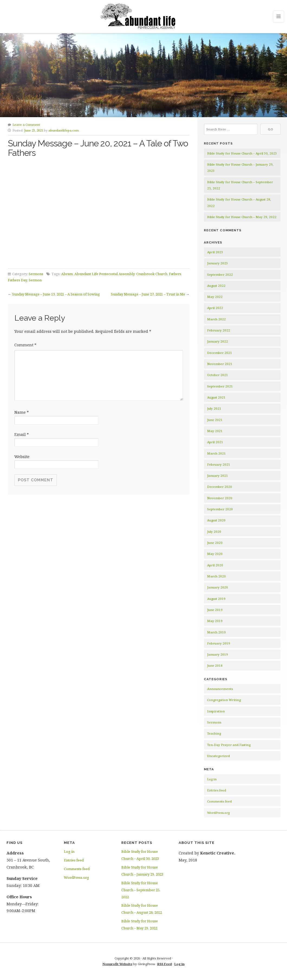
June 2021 (215, 420)
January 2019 (218, 654)
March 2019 (216, 632)
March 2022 (216, 319)
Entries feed (217, 790)
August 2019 (216, 599)
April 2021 (215, 442)
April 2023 (215, 252)
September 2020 (220, 509)
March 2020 (216, 576)
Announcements (220, 689)
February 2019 (219, 643)
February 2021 (219, 464)
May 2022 (215, 297)
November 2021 (220, 364)
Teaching (214, 733)
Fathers (175, 274)
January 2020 (218, 587)
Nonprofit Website (118, 964)
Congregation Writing (224, 700)
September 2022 (220, 274)
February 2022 (219, 330)
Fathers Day (17, 280)
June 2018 (215, 665)
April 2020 (215, 565)
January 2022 (218, 341)
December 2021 (220, 353)
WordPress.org (218, 813)
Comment (25, 345)
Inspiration (216, 711)
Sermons (36, 274)
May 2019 (215, 621)
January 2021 (218, 476)
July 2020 (214, 532)
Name (22, 412)
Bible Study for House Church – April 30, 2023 (242, 153)
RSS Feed (165, 964)
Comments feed (219, 801)
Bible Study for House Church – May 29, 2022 (242, 217)
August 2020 (216, 520)
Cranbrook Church (152, 274)
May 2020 (215, 554)
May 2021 (215, 431)
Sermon (35, 280)
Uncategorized (218, 756)
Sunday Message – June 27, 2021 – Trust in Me (148, 294)
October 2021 (218, 375)
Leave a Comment (26, 125)
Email (22, 434)
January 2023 (218, 263)
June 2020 (215, 543)
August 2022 (216, 286)
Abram (67, 274)
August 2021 (216, 397)
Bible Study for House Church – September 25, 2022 (141, 890)
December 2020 (220, 487)
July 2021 (214, 408)
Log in (212, 779)
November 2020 (220, 498)
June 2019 (215, 610)
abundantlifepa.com (64, 130)
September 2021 (220, 386)
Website (22, 457)
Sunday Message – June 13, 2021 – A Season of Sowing (56, 294)
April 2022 (215, 308)
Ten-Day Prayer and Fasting (229, 745)
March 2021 (216, 453)
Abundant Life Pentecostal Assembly (105, 274)
